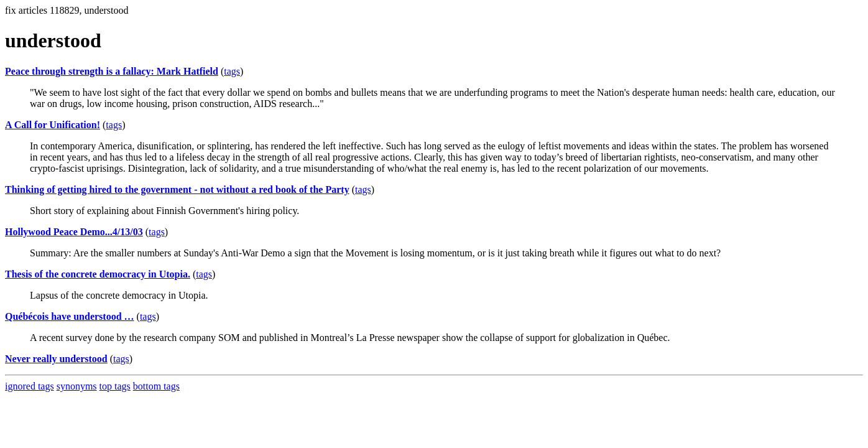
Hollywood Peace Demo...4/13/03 (74, 232)
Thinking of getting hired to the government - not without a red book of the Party (177, 189)
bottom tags (156, 386)
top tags (115, 386)
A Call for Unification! (53, 125)
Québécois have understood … (70, 316)
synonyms (77, 386)
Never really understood (56, 359)
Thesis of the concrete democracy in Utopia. (98, 274)
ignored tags (30, 386)
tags (232, 71)
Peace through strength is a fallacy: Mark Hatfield (112, 71)
